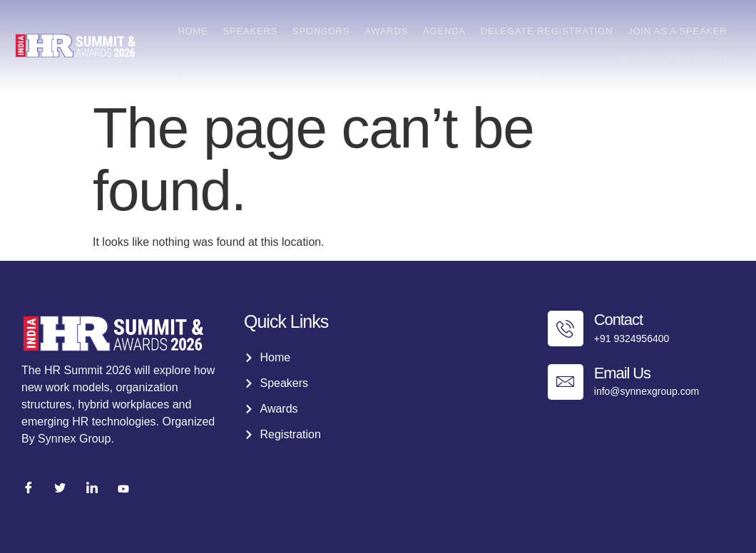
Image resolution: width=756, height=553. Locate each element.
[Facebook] (29, 489)
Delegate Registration (547, 31)
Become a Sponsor (674, 60)
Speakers (254, 31)
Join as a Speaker (678, 31)
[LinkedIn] (92, 489)
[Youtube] (123, 489)
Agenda (446, 31)
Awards (389, 31)
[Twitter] (60, 489)
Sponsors (325, 31)
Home (198, 31)
